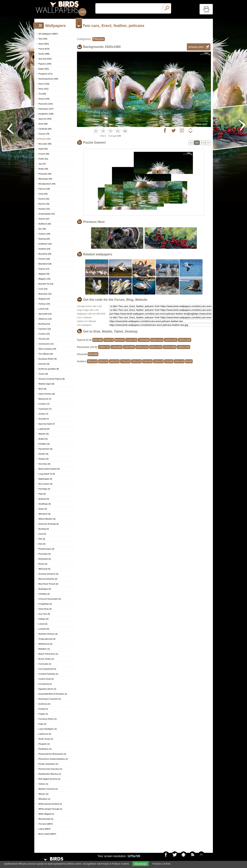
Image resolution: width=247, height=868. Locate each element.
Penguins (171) (46, 74)
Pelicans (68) (45, 139)
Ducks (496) (44, 54)
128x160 (148, 361)
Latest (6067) (45, 829)
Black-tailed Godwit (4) (49, 469)
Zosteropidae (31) (47, 214)
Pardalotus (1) (45, 749)
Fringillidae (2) (45, 604)
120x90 (169, 361)
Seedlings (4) (45, 504)
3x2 (197, 143)
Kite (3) (42, 539)
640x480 (98, 340)
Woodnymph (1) (46, 819)
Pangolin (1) (44, 744)
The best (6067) (46, 824)
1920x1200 (183, 347)
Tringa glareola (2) (47, 639)
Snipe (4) (43, 509)
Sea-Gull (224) (45, 59)
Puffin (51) (43, 159)
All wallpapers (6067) (48, 34)
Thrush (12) (44, 339)
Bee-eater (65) (45, 144)
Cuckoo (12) (44, 334)
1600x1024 (142, 347)
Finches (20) (44, 259)
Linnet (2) (43, 624)
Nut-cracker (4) (46, 484)
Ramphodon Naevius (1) (50, 774)
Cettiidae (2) (44, 594)
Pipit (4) (42, 494)
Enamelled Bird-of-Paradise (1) (53, 694)
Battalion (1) (44, 649)
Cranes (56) (44, 154)
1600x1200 (185, 340)
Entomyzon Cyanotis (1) (50, 699)
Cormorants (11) (46, 344)
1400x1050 (171, 340)
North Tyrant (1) (46, 739)
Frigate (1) (43, 714)
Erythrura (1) (44, 704)
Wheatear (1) (44, 799)
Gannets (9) (44, 364)
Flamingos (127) (46, 109)
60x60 (189, 361)
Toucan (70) (44, 134)
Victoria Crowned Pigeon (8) (52, 379)
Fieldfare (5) (44, 444)
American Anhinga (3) (49, 524)
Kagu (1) (43, 724)
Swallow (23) (44, 249)
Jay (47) (42, 164)
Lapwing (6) (44, 429)
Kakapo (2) (44, 619)
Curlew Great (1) (46, 679)
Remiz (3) (43, 564)
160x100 (136, 361)
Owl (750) (43, 39)
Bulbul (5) (43, 439)
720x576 (109, 340)
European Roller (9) (48, 359)
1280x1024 (157, 340)
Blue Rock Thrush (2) (48, 584)
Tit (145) (42, 94)
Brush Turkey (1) (46, 659)
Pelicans (99, 39)
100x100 (179, 361)
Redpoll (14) (44, 299)
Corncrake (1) (45, 664)
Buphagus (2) (45, 589)
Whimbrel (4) (45, 514)
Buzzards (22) (45, 254)
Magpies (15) (45, 279)
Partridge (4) (44, 489)
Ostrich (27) (44, 219)
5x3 (202, 143)
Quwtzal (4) (44, 499)
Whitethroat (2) (46, 644)
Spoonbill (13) (45, 314)
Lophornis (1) (45, 734)
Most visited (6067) (47, 834)
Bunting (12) (44, 324)
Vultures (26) (44, 234)
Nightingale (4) (45, 479)
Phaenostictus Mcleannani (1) (52, 754)
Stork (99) (43, 124)
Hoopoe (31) (44, 209)
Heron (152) (44, 84)
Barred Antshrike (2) (48, 579)
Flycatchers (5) (46, 449)
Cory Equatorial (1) (47, 669)
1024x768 (131, 340)
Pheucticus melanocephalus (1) (53, 759)
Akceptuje (140, 864)
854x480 (93, 354)
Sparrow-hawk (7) (47, 424)
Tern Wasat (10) (46, 354)
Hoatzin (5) (44, 459)
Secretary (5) (45, 464)
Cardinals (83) (45, 129)
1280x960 (144, 340)
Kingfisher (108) (46, 114)
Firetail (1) (43, 709)
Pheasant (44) (45, 174)
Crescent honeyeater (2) (50, 599)
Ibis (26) (42, 229)
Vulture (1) (43, 784)
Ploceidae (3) (45, 554)
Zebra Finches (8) (47, 394)
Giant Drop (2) (45, 609)
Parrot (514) (44, 49)
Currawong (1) (45, 684)
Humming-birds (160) (48, 79)
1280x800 (117, 347)
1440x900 (129, 347)
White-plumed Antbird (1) (50, 804)
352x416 (92, 361)
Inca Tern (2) (44, 614)
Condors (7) (44, 404)
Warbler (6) (44, 434)
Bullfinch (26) (45, 224)
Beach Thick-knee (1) (48, 654)
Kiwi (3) (42, 544)
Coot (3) (42, 534)
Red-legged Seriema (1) (49, 779)
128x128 (158, 361)
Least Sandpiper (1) (48, 729)
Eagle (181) (44, 69)
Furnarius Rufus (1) (48, 719)
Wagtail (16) (44, 274)
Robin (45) (43, 169)
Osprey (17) (44, 269)
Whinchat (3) (44, 569)
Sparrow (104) (45, 119)
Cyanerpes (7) (45, 409)
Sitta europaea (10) (47, 349)
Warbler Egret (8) (46, 384)
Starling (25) (44, 239)
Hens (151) (44, 89)
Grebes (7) (43, 414)
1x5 (191, 143)
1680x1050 (156, 347)
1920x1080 (170, 347)
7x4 (208, 143)
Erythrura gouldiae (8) (49, 369)
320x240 (103, 361)
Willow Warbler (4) (47, 519)
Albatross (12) (45, 319)
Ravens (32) (44, 204)
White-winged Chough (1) (50, 809)
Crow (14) (43, 289)
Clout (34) (43, 194)
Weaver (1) (43, 794)
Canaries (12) (45, 329)
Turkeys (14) (44, 304)
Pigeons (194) (45, 64)
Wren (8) (43, 389)
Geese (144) (44, 99)
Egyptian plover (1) (47, 689)
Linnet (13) (44, 309)
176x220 (125, 361)
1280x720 (104, 347)
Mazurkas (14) (45, 294)
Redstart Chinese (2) (48, 634)
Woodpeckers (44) (47, 184)
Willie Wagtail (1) (46, 814)
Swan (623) (44, 44)
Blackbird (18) (45, 264)
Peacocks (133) (46, 104)
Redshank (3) (45, 559)
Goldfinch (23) (45, 244)
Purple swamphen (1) (48, 764)
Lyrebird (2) (44, 629)
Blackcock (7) (45, 399)
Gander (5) (43, 454)
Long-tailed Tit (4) (47, 474)
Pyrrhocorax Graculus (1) (50, 769)
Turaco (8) (43, 374)
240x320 (114, 361)
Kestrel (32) (44, 199)
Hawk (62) (43, 149)
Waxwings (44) (45, 179)
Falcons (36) (44, 189)
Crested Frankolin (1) (48, 674)
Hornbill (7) (44, 419)
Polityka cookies (161, 864)
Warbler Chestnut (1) (48, 789)
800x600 (120, 340)
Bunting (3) (44, 529)
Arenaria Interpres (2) (48, 574)
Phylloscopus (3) (46, 549)
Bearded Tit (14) (46, 284)
